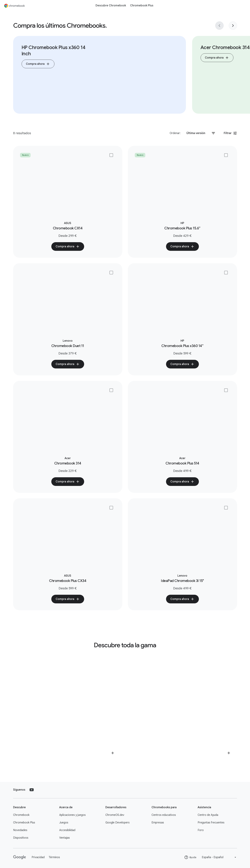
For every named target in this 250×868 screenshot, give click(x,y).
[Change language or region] (219, 857)
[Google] (20, 857)
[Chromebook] (15, 6)
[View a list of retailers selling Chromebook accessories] (183, 709)
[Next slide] (233, 26)
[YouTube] (32, 790)
